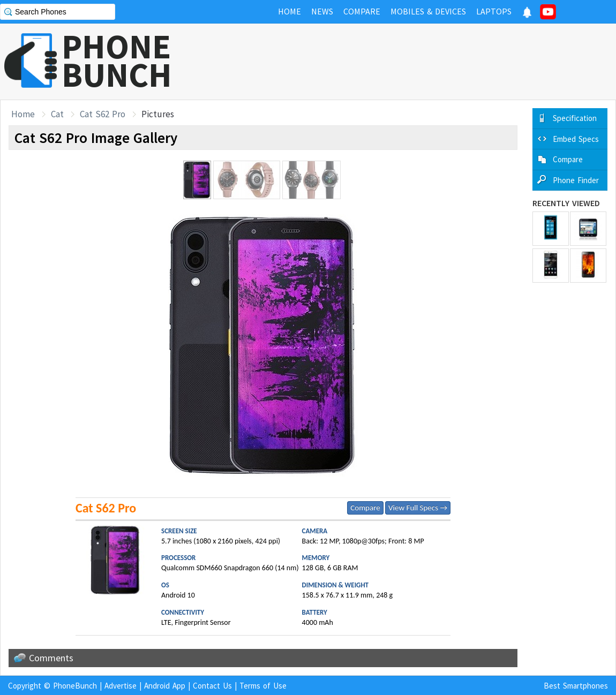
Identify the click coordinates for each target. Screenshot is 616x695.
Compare (365, 508)
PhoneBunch (75, 686)
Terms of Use (263, 686)
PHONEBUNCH (117, 61)
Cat (57, 114)
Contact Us (212, 686)
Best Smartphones (576, 686)
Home (23, 114)
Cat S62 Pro (103, 114)
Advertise (121, 686)
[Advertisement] (421, 62)
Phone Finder (576, 180)
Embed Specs (576, 139)
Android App (165, 686)
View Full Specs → (418, 508)
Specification (575, 118)
